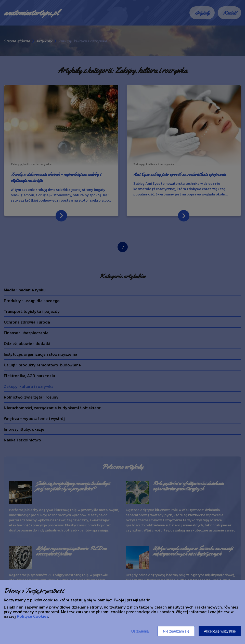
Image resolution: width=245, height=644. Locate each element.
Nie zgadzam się (176, 631)
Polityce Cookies (33, 616)
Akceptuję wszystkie (220, 631)
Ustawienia (140, 631)
